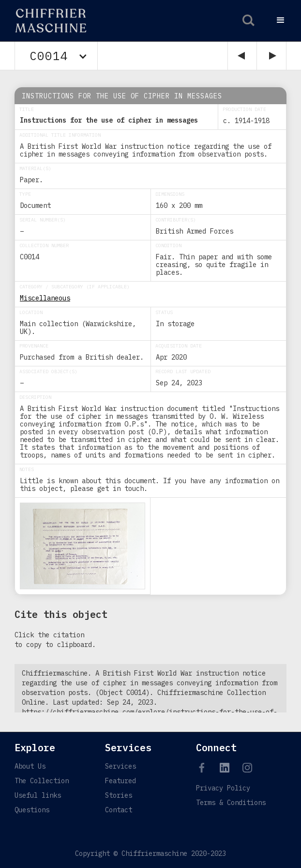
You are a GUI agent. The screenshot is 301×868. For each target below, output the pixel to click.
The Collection (42, 781)
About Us (30, 766)
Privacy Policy (223, 788)
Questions (32, 810)
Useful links (38, 795)
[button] (281, 21)
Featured (120, 781)
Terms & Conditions (231, 803)
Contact (119, 810)
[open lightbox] (83, 546)
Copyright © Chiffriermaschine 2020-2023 (150, 853)
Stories (119, 795)
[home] (45, 21)
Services (120, 766)
